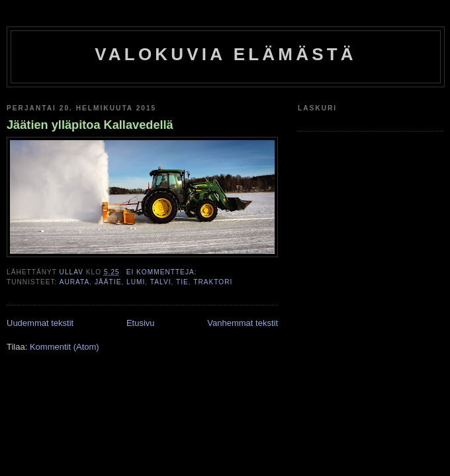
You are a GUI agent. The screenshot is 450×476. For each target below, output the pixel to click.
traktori (213, 282)
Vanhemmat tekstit (243, 323)
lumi (136, 282)
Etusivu (141, 323)
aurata (75, 282)
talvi (161, 282)
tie (182, 282)
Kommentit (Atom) (65, 347)
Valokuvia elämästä (225, 54)
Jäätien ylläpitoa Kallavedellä (90, 125)
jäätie (108, 282)
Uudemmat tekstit (40, 323)
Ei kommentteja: (163, 272)
